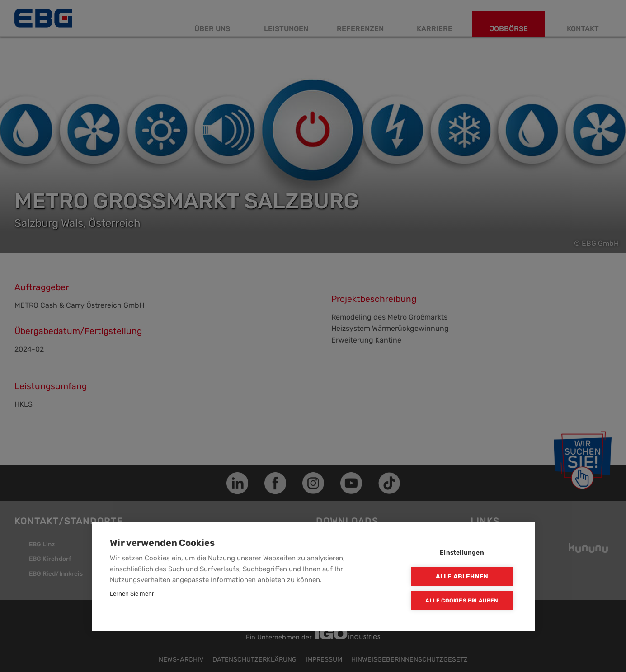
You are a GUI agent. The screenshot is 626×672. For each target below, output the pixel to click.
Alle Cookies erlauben (462, 601)
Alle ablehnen (462, 576)
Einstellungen (462, 552)
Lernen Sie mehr (132, 594)
